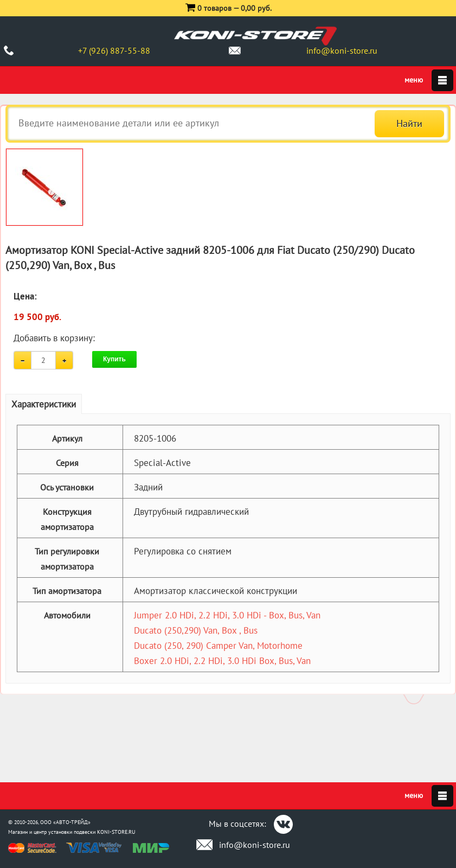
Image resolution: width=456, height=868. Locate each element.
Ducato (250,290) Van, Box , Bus (196, 630)
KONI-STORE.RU (116, 832)
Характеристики (44, 404)
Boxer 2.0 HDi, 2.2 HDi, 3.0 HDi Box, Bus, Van (222, 661)
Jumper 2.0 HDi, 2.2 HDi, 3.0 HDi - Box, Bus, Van (227, 615)
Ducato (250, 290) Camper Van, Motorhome (218, 646)
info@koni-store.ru (342, 50)
